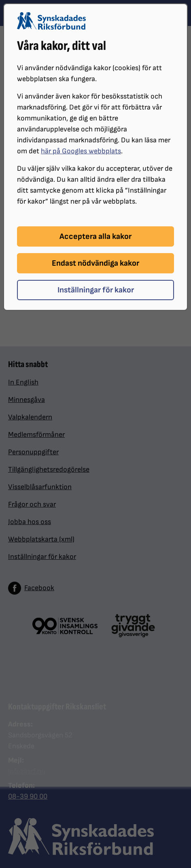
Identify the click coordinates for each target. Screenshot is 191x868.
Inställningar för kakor (96, 290)
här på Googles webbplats (81, 151)
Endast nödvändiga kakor (95, 263)
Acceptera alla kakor (95, 236)
